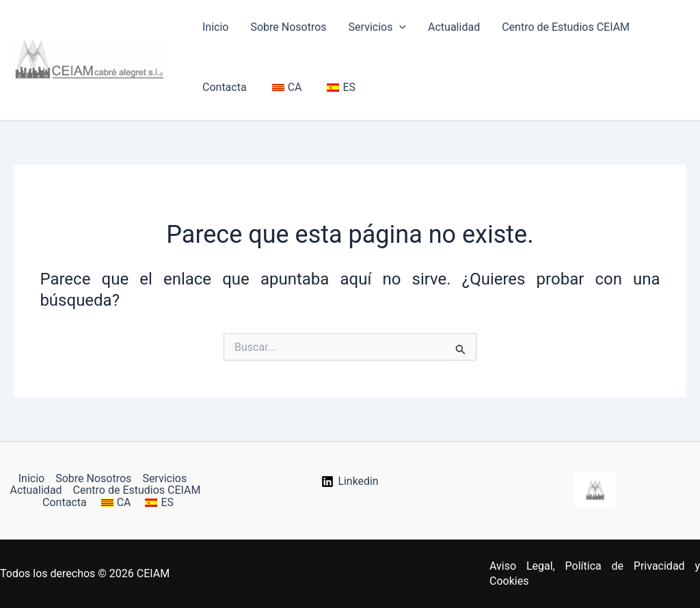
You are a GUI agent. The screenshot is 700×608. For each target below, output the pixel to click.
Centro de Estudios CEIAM (566, 27)
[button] (399, 27)
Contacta (225, 87)
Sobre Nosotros (288, 27)
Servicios (377, 27)
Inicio (215, 27)
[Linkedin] (350, 481)
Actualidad (454, 27)
